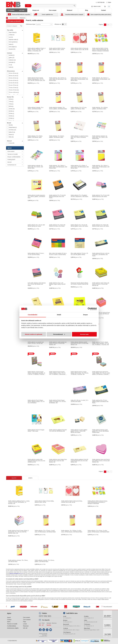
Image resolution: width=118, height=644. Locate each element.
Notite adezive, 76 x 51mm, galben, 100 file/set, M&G (57, 137)
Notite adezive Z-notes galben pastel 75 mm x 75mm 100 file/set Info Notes (79, 431)
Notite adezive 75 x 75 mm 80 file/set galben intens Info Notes (79, 225)
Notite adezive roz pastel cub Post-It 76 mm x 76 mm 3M (36, 343)
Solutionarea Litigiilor (13, 628)
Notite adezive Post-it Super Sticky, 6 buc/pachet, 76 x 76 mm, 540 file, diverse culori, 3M (36, 79)
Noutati (14, 478)
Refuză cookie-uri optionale (34, 334)
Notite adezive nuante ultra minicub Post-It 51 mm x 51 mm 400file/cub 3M (36, 461)
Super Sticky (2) (13, 32)
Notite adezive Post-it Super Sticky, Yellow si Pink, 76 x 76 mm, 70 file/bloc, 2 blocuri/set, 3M (57, 373)
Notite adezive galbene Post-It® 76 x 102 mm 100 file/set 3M (58, 430)
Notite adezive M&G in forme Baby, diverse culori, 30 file (57, 49)
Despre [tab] (85, 315)
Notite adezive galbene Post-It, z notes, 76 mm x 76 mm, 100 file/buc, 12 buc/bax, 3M (37, 50)
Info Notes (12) (12, 130)
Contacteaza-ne (12, 165)
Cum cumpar (53, 10)
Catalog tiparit (11, 159)
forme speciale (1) (13, 42)
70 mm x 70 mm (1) (14, 88)
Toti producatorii (108, 607)
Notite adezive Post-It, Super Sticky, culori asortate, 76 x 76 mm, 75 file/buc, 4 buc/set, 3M (100, 343)
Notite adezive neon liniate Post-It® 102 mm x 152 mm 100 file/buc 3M (58, 461)
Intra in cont (97, 6)
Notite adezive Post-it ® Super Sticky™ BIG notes (36, 430)
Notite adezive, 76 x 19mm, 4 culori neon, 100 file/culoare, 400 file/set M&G (58, 167)
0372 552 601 (101, 2)
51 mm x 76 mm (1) (14, 85)
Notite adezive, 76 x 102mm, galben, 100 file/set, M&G (100, 108)
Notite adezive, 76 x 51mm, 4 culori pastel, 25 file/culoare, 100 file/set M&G (101, 79)
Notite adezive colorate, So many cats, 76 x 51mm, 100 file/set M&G (35, 167)
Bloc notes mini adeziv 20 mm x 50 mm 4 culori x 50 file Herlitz (58, 254)
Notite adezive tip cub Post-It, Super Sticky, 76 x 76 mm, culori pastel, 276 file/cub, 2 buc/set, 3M (101, 373)
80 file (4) (11, 106)
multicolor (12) (12, 60)
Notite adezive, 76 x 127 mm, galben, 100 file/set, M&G (79, 108)
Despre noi (36, 10)
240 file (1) (11, 116)
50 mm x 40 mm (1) (14, 78)
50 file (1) (11, 99)
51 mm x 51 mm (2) (14, 83)
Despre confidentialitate (14, 157)
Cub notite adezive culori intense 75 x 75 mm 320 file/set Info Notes (37, 284)
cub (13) (11, 37)
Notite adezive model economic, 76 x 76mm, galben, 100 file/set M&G (36, 196)
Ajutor (110, 2)
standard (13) (12, 49)
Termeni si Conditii (13, 154)
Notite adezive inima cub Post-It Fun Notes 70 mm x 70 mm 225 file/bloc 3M (101, 461)
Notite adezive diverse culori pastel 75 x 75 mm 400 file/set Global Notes (100, 431)
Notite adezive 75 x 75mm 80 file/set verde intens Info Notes (101, 225)
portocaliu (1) (12, 62)
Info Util (25, 628)
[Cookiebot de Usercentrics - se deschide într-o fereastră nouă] (89, 309)
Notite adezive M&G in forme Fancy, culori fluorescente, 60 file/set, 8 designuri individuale (100, 50)
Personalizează (59, 334)
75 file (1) (11, 104)
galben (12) (12, 58)
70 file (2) (11, 102)
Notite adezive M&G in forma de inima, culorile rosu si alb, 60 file (80, 49)
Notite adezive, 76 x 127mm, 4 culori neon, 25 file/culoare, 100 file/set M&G (58, 79)
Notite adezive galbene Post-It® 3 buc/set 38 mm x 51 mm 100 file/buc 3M (79, 461)
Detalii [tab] (59, 315)
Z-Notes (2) (12, 35)
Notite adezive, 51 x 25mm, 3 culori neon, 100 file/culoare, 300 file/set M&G (80, 167)
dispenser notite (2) (13, 40)
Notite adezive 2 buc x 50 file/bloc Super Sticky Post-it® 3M (57, 284)
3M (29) (11, 125)
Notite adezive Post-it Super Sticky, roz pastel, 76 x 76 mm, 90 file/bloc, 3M (58, 402)
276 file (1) (11, 118)
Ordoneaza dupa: (31, 24)
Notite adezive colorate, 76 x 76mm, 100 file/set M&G (36, 108)
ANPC (9, 622)
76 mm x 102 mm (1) (14, 92)
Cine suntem (11, 151)
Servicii (9, 162)
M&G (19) (11, 137)
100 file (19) (12, 109)
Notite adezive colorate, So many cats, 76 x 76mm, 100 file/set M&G (100, 137)
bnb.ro (14, 641)
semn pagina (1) (13, 47)
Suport (9, 617)
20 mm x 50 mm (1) (14, 73)
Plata (24, 622)
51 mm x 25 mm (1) (14, 80)
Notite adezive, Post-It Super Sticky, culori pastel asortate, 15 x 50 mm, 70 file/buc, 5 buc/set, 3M (36, 373)
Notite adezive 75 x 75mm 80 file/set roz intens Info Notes (57, 225)
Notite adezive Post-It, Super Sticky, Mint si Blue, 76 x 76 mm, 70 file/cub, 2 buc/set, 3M (80, 373)
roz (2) (10, 65)
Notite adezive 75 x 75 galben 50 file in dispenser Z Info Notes (79, 196)
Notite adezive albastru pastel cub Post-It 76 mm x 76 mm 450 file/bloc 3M (80, 343)
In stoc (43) (12, 143)
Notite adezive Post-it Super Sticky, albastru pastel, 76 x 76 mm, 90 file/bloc (36, 402)
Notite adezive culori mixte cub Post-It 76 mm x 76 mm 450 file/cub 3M (101, 284)
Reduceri (70, 10)
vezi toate (22, 10)
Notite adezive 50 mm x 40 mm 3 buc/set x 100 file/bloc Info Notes (101, 255)
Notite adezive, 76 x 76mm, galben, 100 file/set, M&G (35, 137)
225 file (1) (11, 114)
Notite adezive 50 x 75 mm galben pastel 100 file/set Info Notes (100, 402)
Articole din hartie (14, 18)
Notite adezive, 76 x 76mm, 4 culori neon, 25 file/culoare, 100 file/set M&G (101, 167)
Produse (17, 10)
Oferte (30, 478)
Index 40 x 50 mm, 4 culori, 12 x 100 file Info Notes (80, 401)
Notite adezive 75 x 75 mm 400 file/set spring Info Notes (36, 225)
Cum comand (27, 620)
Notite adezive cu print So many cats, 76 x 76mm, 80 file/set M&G (80, 137)
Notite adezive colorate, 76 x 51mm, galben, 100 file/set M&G (58, 108)
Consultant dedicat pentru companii (74, 14)
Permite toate (84, 334)
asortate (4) (12, 55)
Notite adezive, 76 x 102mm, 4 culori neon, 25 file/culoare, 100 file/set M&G (79, 79)
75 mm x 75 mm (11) (14, 90)
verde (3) (11, 67)
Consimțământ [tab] (33, 315)
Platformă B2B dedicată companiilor (21, 14)
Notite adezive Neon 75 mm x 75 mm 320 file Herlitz (36, 254)
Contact (103, 10)
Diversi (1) (11, 135)
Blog (87, 10)
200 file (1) (11, 111)
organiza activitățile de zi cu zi (16, 573)
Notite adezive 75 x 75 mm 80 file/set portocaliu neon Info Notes (57, 196)
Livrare (25, 624)
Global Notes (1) (13, 127)
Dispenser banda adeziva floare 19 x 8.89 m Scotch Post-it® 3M (79, 284)
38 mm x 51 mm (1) (14, 76)
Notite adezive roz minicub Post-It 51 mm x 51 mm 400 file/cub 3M (101, 314)
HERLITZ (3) (12, 132)
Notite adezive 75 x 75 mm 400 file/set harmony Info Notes (101, 196)
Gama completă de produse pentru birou (101, 14)
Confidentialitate (12, 626)
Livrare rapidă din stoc (47, 14)
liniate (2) (11, 44)
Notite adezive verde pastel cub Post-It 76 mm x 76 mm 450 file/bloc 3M (58, 343)
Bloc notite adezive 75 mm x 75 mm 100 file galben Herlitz (79, 254)
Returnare (26, 626)
